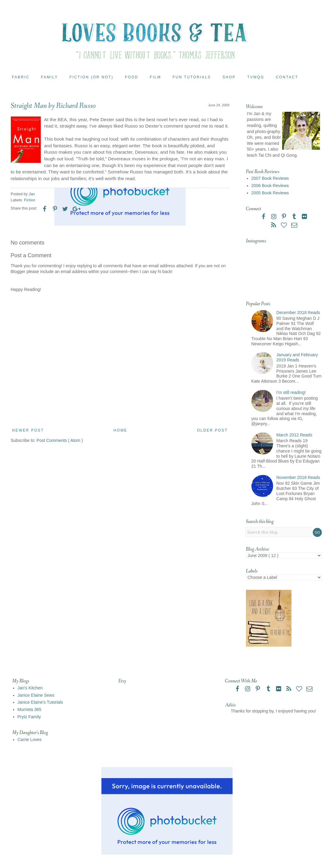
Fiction (30, 200)
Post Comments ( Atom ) (60, 440)
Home (121, 430)
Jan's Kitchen (30, 688)
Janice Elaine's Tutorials (40, 702)
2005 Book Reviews (270, 193)
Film (156, 77)
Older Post (212, 430)
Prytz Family (29, 717)
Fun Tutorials (192, 77)
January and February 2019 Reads (297, 357)
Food (131, 77)
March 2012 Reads (294, 435)
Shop (229, 77)
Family (49, 77)
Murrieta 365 (30, 709)
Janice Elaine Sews (36, 695)
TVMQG (256, 77)
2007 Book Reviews (270, 178)
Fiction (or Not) (91, 77)
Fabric (21, 77)
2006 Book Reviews (270, 186)
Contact (287, 77)
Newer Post (28, 430)
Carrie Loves (30, 740)
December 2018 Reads (298, 313)
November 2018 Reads (298, 477)
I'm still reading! (291, 392)
